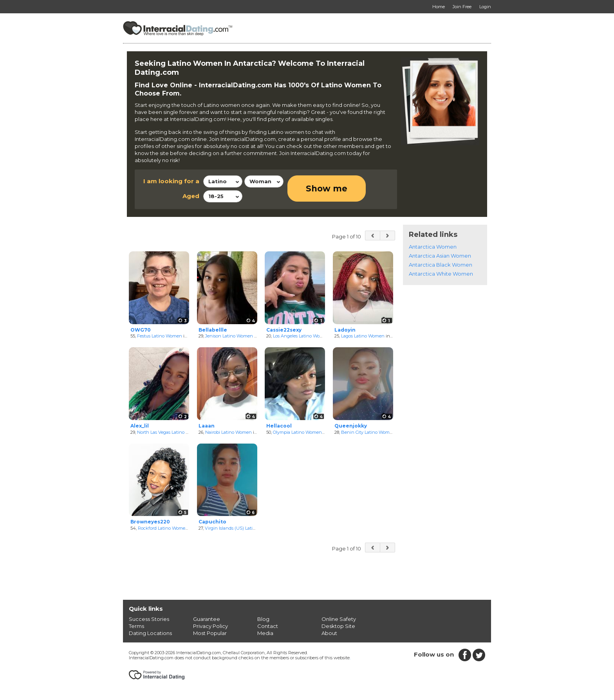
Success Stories (149, 619)
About (329, 633)
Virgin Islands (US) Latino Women (240, 528)
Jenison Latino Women (229, 336)
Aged (191, 196)
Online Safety (339, 619)
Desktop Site (338, 626)
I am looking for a (171, 181)
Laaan (207, 426)
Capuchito (212, 522)
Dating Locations (150, 633)
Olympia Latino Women (297, 432)
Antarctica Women (433, 247)
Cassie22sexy (284, 330)
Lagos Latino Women (363, 336)
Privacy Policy (210, 626)
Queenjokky (351, 426)
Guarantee (207, 619)
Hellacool (279, 426)
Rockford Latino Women (163, 528)
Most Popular (210, 633)
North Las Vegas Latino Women (170, 432)
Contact (268, 626)
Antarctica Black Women (441, 265)
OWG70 (141, 330)
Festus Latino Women (160, 336)
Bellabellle (213, 330)
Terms (136, 626)
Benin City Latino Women (368, 432)
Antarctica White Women (441, 274)
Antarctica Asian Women (440, 256)
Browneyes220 (150, 522)
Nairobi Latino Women (228, 432)
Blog (263, 619)
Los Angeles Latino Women (301, 336)
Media (265, 633)
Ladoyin (345, 330)
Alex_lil (140, 426)
